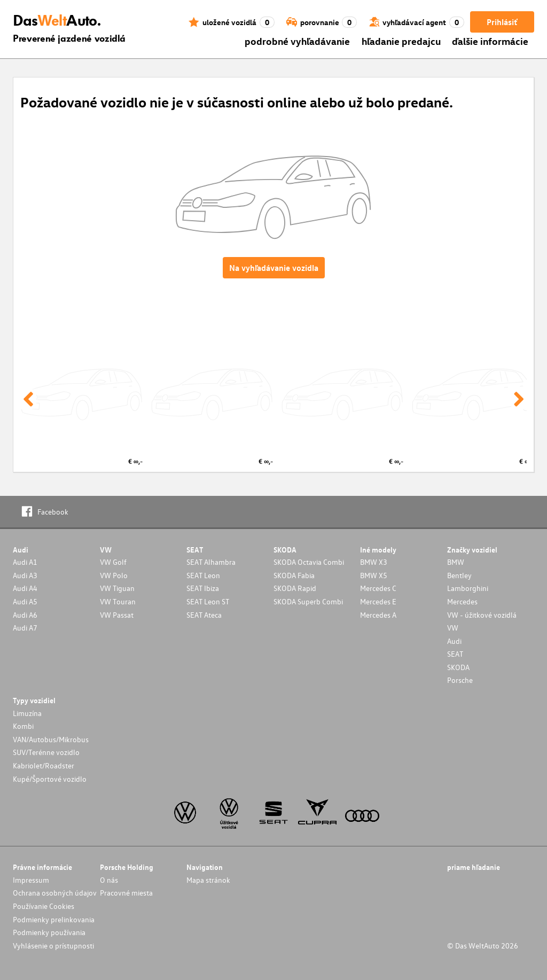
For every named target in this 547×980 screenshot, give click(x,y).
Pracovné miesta (126, 893)
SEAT (455, 654)
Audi (454, 641)
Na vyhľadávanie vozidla (274, 268)
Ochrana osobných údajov (55, 893)
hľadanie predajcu (401, 41)
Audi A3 (25, 575)
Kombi (23, 726)
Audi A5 (25, 601)
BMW (456, 562)
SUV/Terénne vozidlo (46, 752)
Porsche (460, 680)
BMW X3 (374, 562)
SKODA (458, 667)
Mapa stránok (208, 880)
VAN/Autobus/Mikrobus (51, 739)
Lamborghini (468, 588)
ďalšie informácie (490, 41)
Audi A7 (25, 628)
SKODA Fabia (294, 575)
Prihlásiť (502, 22)
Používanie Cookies (44, 906)
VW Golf (113, 562)
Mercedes (462, 601)
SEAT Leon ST (208, 601)
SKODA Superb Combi (308, 601)
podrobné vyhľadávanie (297, 41)
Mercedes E (378, 601)
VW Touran (118, 601)
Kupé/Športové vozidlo (50, 779)
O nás (109, 880)
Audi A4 (25, 588)
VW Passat (117, 615)
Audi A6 (25, 615)
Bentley (459, 575)
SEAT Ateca (204, 615)
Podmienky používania (49, 932)
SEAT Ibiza (203, 588)
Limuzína (27, 713)
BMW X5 (374, 575)
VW (453, 628)
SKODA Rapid (295, 588)
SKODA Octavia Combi (309, 562)
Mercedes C (378, 588)
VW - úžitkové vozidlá (482, 615)
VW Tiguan (117, 588)
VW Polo (114, 575)
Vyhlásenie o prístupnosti (53, 946)
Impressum (31, 880)
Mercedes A (378, 615)
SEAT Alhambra (211, 562)
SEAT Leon (203, 575)
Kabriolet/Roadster (44, 765)
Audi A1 (25, 562)
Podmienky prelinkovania (54, 919)
